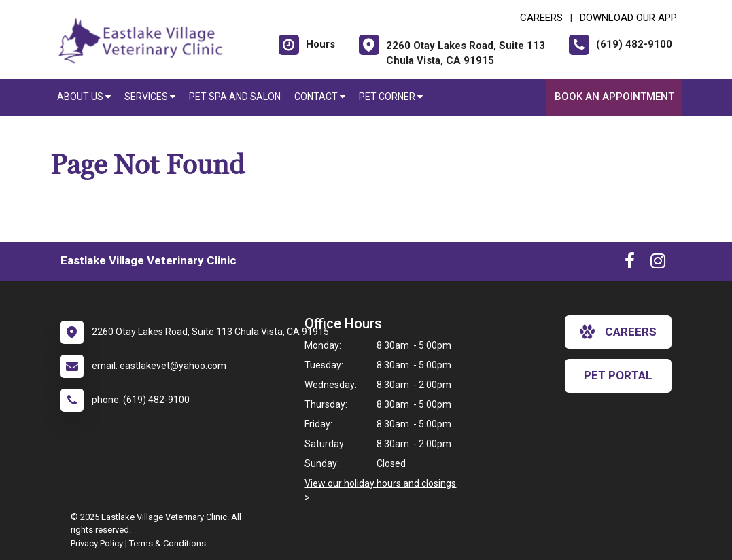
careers (618, 332)
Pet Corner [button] (391, 97)
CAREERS (541, 18)
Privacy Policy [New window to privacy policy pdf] (97, 543)
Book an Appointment (614, 97)
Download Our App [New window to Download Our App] (628, 18)
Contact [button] (320, 97)
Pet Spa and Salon (235, 97)
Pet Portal (618, 375)
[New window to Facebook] (630, 264)
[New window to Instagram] (658, 264)
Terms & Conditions (168, 543)
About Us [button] (84, 97)
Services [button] (150, 97)
